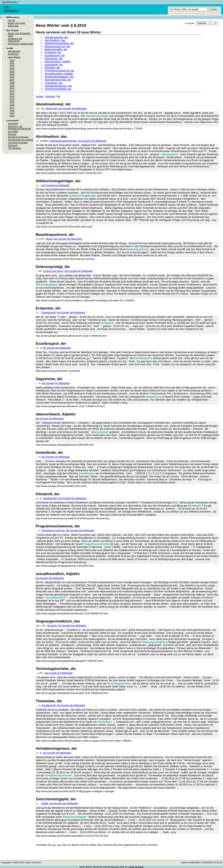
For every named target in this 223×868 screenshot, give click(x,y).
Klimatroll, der (52, 68)
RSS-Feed (13, 26)
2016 (12, 105)
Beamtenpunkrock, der (57, 46)
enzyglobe (13, 131)
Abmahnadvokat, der (56, 37)
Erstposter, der (53, 52)
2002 (12, 66)
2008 (12, 83)
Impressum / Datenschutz (21, 44)
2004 (12, 71)
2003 (12, 69)
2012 (12, 94)
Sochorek (13, 145)
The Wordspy (14, 148)
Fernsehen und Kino (53, 530)
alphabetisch (14, 51)
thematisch (13, 54)
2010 (12, 88)
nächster (50, 96)
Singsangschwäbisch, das (59, 77)
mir (54, 845)
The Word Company (18, 143)
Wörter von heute (16, 23)
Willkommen (13, 17)
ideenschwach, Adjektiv (58, 61)
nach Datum (14, 57)
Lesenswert (12, 120)
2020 (12, 116)
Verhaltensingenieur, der (58, 86)
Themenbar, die (53, 83)
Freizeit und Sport (53, 271)
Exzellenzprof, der (55, 55)
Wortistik (12, 134)
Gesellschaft (48, 313)
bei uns (12, 20)
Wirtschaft (51, 108)
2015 (12, 102)
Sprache (52, 626)
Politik (45, 803)
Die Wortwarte (10, 2)
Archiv (10, 48)
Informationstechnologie (63, 141)
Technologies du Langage (21, 140)
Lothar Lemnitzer (136, 867)
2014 (12, 99)
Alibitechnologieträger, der (59, 43)
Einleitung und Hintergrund (15, 40)
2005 (12, 74)
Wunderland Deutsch (18, 137)
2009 (12, 85)
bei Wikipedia (79, 108)
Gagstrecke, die (54, 58)
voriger (40, 96)
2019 (12, 113)
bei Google (65, 108)
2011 (12, 91)
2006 (12, 77)
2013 (12, 96)
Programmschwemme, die (59, 71)
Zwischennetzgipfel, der (58, 89)
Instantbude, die (54, 65)
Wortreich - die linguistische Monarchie (19, 127)
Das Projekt (12, 30)
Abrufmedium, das (55, 40)
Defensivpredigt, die (56, 49)
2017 (12, 108)
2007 (12, 80)
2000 (12, 60)
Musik (49, 239)
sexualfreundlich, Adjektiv (59, 74)
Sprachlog (13, 123)
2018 (12, 110)
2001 (12, 63)
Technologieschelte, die (58, 80)
